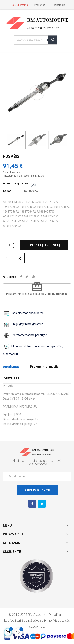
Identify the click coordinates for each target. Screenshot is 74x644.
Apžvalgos (11, 378)
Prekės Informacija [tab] (44, 367)
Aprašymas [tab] (11, 367)
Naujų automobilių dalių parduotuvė (37, 461)
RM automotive (37, 464)
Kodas (7, 191)
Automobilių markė (15, 183)
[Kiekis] (10, 245)
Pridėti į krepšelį (44, 245)
